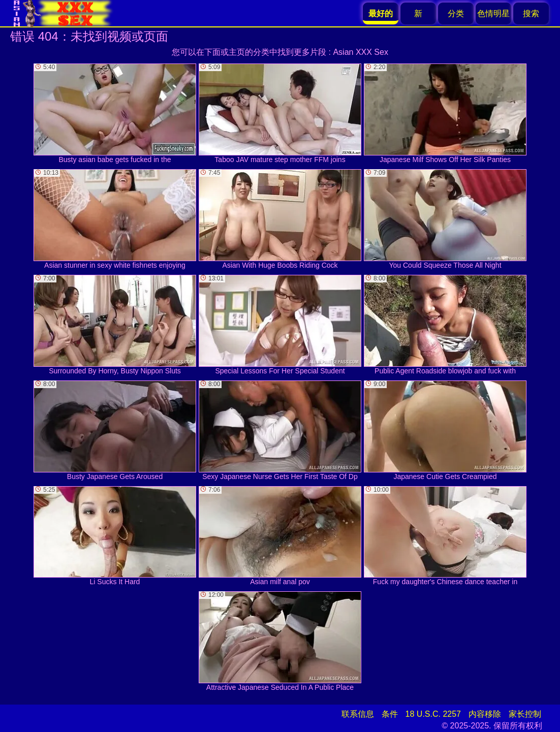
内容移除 (485, 714)
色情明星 (493, 13)
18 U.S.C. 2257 (433, 714)
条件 (390, 714)
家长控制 (525, 714)
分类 (456, 13)
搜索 (531, 13)
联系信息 (358, 714)
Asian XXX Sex (361, 52)
